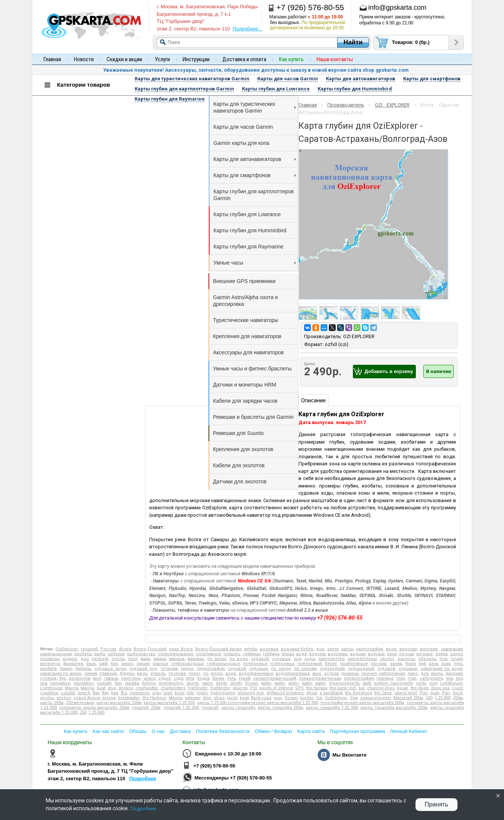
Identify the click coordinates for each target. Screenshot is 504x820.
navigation (60, 683)
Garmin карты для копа (241, 143)
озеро (456, 654)
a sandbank (331, 693)
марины (196, 659)
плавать (232, 654)
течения (169, 669)
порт (133, 659)
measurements (344, 683)
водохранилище (256, 673)
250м (458, 698)
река (392, 654)
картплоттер (332, 659)
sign (157, 693)
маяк (145, 659)
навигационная (56, 654)
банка (218, 678)
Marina (72, 688)
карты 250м (52, 703)
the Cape (383, 693)
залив (396, 664)
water (266, 683)
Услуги (162, 59)
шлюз (150, 678)
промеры (50, 659)
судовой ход (143, 669)
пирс (413, 673)
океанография (359, 678)
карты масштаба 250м (119, 703)
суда (178, 678)
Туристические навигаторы (246, 320)
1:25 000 (442, 698)
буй (422, 664)
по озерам (305, 669)
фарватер (73, 664)
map (400, 678)
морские (429, 649)
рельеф (100, 659)
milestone (139, 693)
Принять (437, 804)
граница (385, 678)
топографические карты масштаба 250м (362, 703)
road (168, 693)
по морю (217, 659)
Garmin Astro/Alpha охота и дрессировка (245, 301)
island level (406, 693)
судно (165, 678)
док (425, 673)
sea (449, 678)
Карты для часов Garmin (243, 127)
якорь (437, 673)
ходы (310, 659)
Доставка (180, 731)
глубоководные (223, 664)
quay (435, 693)
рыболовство (141, 654)
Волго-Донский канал (218, 649)
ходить (70, 659)
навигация (452, 649)
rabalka (132, 683)
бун (63, 678)
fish (118, 683)
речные (424, 654)
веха (434, 664)
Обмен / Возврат (273, 731)
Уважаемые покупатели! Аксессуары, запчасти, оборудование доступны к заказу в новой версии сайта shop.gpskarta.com (256, 70)
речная (406, 654)
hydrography (223, 693)
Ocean (251, 683)
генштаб (89, 649)
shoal (312, 693)
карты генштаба (238, 708)
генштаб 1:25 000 (181, 708)
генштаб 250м (146, 708)
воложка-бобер (297, 649)
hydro (202, 693)
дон (320, 649)
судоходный (361, 669)
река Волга (181, 649)
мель (142, 673)
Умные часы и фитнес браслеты (252, 369)
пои (443, 659)
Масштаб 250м (408, 698)
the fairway (317, 688)
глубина (271, 654)
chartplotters (173, 688)
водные (376, 654)
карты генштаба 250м (280, 708)
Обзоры (138, 731)
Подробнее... (247, 29)
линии (143, 664)
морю (217, 673)
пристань (131, 678)
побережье (255, 664)
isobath (104, 683)
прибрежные (354, 664)
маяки (160, 659)
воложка (269, 649)
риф (103, 664)
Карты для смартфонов (255, 175)
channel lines (381, 688)
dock (458, 693)
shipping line (250, 693)
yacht (232, 698)
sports (193, 683)
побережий (310, 664)
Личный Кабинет (409, 731)
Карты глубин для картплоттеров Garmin (253, 195)
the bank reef (343, 688)
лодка (203, 678)
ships (219, 698)
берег (331, 664)
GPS (299, 688)
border (307, 698)
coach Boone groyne (95, 698)
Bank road (261, 698)
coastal (68, 693)
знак (446, 664)
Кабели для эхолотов (239, 465)
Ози (354, 698)
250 (429, 698)
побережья (282, 664)
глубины (252, 654)
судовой (260, 659)
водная (358, 654)
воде (231, 673)
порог (194, 673)
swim (207, 683)
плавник (108, 673)
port (433, 683)
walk (367, 683)
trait (115, 693)
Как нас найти (108, 731)
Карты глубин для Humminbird (250, 230)
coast (457, 688)
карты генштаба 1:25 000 (332, 708)
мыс (317, 673)
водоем (317, 654)
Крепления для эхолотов (243, 449)
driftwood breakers (285, 693)
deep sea (440, 688)
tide (190, 693)
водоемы (338, 654)
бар (114, 664)
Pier (424, 693)
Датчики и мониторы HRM (245, 385)
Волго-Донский (150, 649)
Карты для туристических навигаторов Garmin (255, 107)
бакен (66, 669)
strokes (126, 688)
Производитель (346, 105)
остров (331, 673)
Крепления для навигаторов (247, 336)
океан (288, 654)
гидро (187, 669)
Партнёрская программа (357, 731)
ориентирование (176, 654)
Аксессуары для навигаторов (248, 352)
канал (127, 664)
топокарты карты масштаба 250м (94, 708)
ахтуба (250, 649)
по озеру (281, 669)
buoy (180, 693)
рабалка (116, 654)
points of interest (276, 688)
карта (333, 649)
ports (421, 683)
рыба (100, 654)
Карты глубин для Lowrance (247, 214)
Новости (84, 59)
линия (91, 673)
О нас (158, 731)
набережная (392, 673)
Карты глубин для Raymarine (248, 247)
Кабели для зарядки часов (245, 401)
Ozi (319, 698)
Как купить (76, 731)
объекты (427, 659)
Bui (124, 693)
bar (362, 688)
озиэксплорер (375, 698)
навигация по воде (442, 669)
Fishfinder (198, 688)
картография (370, 649)
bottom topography (394, 683)
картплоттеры (362, 659)
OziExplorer (67, 649)
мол (97, 678)
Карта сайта (311, 731)
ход (298, 659)
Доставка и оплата (244, 59)
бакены (83, 669)
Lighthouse (451, 683)
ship (112, 688)
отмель (158, 673)
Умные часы (255, 263)
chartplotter (147, 688)
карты (347, 649)
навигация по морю (61, 673)
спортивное (208, 654)
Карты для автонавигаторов (255, 159)
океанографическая (320, 678)
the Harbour (154, 698)
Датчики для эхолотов (240, 481)
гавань (111, 678)
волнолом (80, 678)
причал (369, 673)
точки (457, 659)
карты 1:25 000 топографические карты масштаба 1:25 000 (258, 703)
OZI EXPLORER (392, 105)
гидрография (211, 669)
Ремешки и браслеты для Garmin (253, 417)
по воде (238, 659)
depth (221, 683)
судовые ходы (110, 669)
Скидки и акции (124, 59)
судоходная (332, 669)
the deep (420, 688)
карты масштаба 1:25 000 (169, 703)
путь (458, 664)
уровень (350, 673)
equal (402, 688)
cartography (431, 678)
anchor (47, 698)
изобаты (83, 654)
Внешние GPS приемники (244, 281)
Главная (52, 59)
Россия (108, 649)
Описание (313, 400)
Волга (125, 649)
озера (442, 654)
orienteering (171, 683)
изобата (48, 669)
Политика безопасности (223, 731)
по (206, 673)
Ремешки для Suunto (238, 433)
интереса (50, 664)
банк (91, 664)
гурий (245, 678)
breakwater (129, 698)
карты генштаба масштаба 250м (394, 708)
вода (301, 654)
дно (85, 659)
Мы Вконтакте (349, 755)
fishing (149, 683)
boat (101, 688)
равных (160, 664)
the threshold (358, 693)
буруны (127, 673)
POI (253, 688)
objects (240, 688)
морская (408, 649)
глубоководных (187, 664)
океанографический (275, 678)
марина (177, 659)
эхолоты (406, 659)
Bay (96, 693)
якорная (454, 673)
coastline (49, 693)
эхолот (387, 659)
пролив (379, 664)
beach (84, 693)
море (391, 649)
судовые (281, 659)
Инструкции (196, 59)
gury (278, 698)
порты (118, 659)
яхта (190, 678)
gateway (192, 698)
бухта (411, 664)
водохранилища (293, 673)
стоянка (48, 678)
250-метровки (80, 703)
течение (177, 673)
